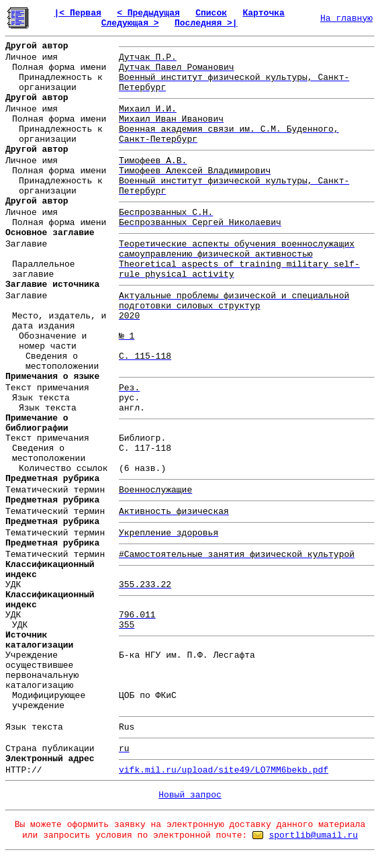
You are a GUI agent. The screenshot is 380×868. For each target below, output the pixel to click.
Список (211, 13)
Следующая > (130, 23)
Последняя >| (206, 23)
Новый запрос (190, 795)
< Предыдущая (148, 13)
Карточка (263, 13)
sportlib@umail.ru (313, 835)
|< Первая (78, 13)
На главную (346, 18)
